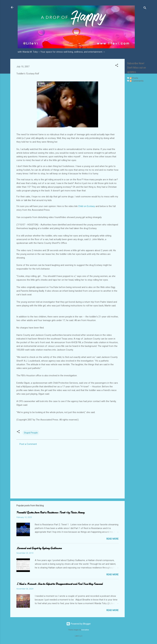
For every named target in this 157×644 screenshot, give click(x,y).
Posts (134, 78)
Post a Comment (28, 444)
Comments (137, 81)
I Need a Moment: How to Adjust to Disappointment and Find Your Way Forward (59, 584)
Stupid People (31, 433)
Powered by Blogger (79, 624)
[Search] (145, 8)
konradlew (85, 630)
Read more (112, 539)
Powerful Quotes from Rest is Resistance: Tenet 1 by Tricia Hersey (50, 513)
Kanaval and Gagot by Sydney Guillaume (39, 548)
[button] (117, 66)
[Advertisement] (137, 131)
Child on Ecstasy (87, 206)
